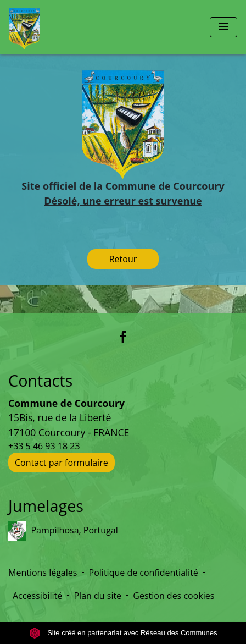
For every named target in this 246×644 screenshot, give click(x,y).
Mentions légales (43, 573)
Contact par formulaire (62, 463)
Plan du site (97, 596)
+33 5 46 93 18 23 (44, 446)
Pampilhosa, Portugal (63, 531)
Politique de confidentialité (144, 573)
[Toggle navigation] (223, 27)
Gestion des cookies (174, 596)
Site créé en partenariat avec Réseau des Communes (123, 633)
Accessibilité (37, 596)
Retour (123, 259)
